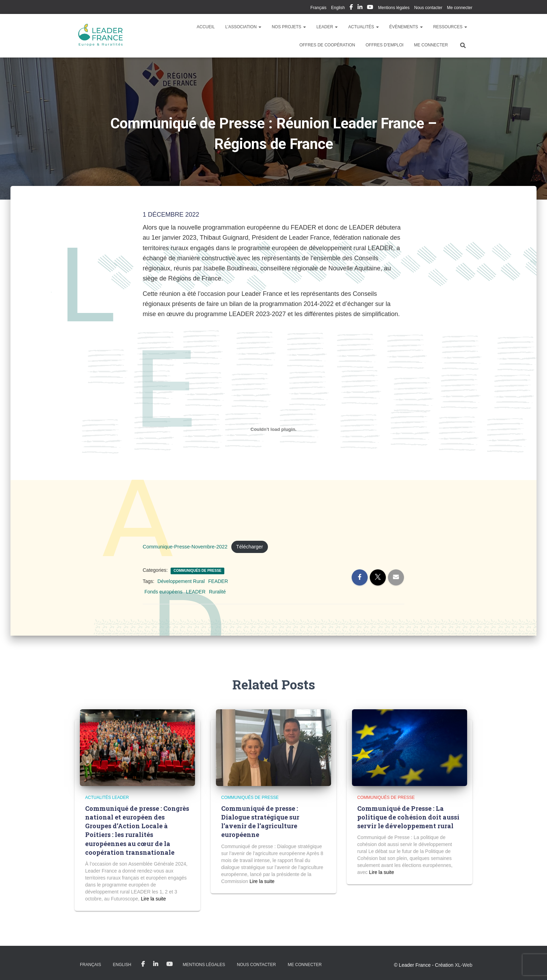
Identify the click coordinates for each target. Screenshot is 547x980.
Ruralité (217, 592)
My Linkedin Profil (360, 8)
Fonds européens (163, 592)
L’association (243, 27)
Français (319, 8)
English (338, 8)
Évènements (406, 27)
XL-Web (464, 965)
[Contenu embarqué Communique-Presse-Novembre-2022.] (273, 429)
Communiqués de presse (197, 571)
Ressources (450, 27)
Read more (153, 899)
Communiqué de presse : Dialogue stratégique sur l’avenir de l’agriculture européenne (260, 822)
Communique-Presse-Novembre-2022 (185, 547)
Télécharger (250, 547)
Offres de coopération (327, 45)
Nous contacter (428, 8)
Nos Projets (289, 27)
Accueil (206, 27)
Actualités (363, 27)
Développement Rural (181, 581)
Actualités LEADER (107, 798)
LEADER (327, 27)
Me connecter (460, 8)
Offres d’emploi (385, 45)
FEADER (218, 581)
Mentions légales (394, 8)
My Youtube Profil (370, 8)
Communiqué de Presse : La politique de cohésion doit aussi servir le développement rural (408, 817)
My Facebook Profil (351, 8)
